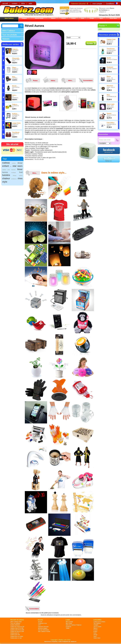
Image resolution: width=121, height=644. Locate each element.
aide (30, 3)
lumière (6, 175)
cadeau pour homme (9, 170)
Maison (53, 18)
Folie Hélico (111, 123)
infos (23, 3)
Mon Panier (69, 623)
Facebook (69, 627)
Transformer (111, 49)
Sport (101, 18)
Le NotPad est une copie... (16, 116)
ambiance (14, 179)
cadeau (6, 163)
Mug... (14, 77)
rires (20, 178)
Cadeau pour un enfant (17, 636)
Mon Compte (69, 622)
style (5, 182)
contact (15, 3)
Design (92, 18)
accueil (5, 3)
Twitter (68, 628)
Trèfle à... (15, 104)
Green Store (113, 18)
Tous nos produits (9, 35)
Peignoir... (15, 49)
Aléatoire (6, 39)
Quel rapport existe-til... (15, 51)
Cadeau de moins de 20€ (17, 627)
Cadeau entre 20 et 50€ (17, 628)
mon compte (97, 4)
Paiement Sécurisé (78, 4)
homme (5, 172)
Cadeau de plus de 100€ (17, 631)
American (110, 86)
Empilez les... (15, 124)
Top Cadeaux (97, 623)
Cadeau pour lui (15, 633)
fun (11, 166)
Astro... (14, 95)
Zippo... (15, 68)
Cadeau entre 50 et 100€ (17, 630)
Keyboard (110, 67)
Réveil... (15, 86)
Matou (109, 76)
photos (33, 80)
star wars (17, 166)
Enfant (73, 18)
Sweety (109, 113)
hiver (20, 169)
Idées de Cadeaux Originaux (74, 625)
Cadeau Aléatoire (15, 625)
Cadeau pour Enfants (99, 622)
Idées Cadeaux (9, 18)
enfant (5, 166)
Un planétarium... (15, 97)
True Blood (16, 132)
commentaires (87, 80)
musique (14, 172)
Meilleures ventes (11, 44)
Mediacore (74, 642)
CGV (40, 625)
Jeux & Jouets (39, 18)
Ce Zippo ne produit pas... (15, 69)
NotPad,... (15, 114)
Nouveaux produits (108, 35)
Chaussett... (16, 58)
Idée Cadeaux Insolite (44, 631)
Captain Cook (111, 39)
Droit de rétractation (44, 630)
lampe (15, 175)
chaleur (6, 178)
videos (51, 80)
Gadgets (24, 18)
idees (69, 80)
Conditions (110, 4)
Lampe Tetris (16, 123)
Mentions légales (43, 628)
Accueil (40, 622)
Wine (108, 95)
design (20, 163)
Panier (102, 26)
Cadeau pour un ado (16, 638)
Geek (82, 18)
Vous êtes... (15, 78)
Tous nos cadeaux (15, 623)
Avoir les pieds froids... (16, 60)
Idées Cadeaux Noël (16, 622)
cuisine (14, 163)
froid (21, 172)
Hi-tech (64, 18)
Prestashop (54, 642)
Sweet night (111, 104)
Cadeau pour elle (15, 635)
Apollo (109, 58)
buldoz (21, 175)
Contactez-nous (42, 623)
